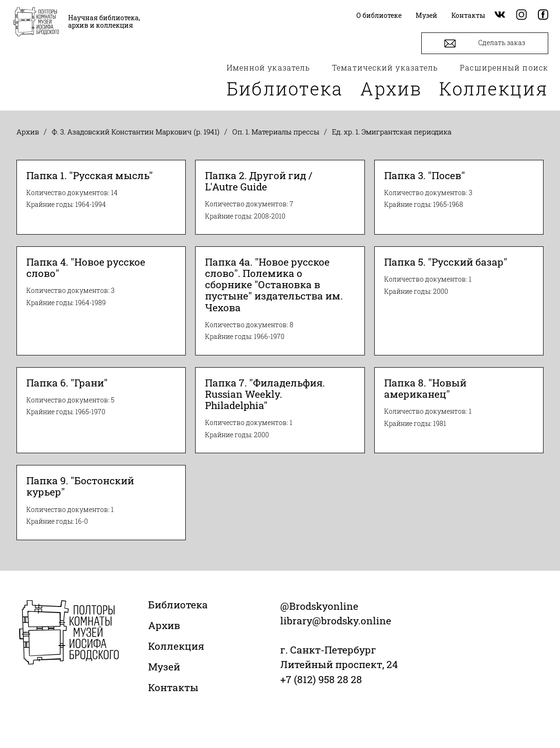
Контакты (173, 687)
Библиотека (285, 88)
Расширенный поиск (504, 67)
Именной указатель (268, 67)
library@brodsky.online (336, 621)
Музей (164, 667)
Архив (391, 88)
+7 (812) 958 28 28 (321, 679)
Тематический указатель (385, 67)
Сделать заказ (485, 43)
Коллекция (494, 88)
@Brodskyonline (319, 606)
